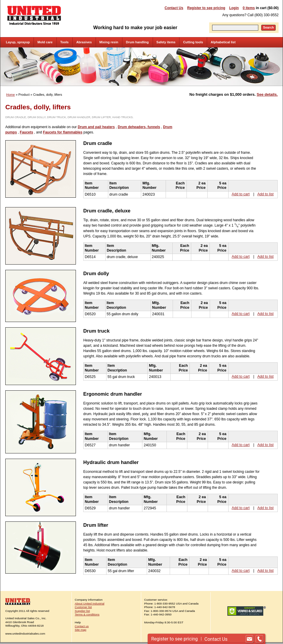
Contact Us (174, 8)
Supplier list (82, 611)
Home (10, 95)
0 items (249, 8)
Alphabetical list (223, 42)
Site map (80, 630)
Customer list (83, 607)
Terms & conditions (87, 614)
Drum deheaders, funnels (139, 127)
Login (234, 8)
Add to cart (241, 194)
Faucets (26, 132)
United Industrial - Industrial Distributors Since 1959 (34, 15)
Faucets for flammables (63, 132)
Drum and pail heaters (96, 127)
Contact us (82, 626)
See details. (267, 94)
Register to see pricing (206, 8)
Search (268, 27)
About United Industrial (90, 603)
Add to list (265, 194)
